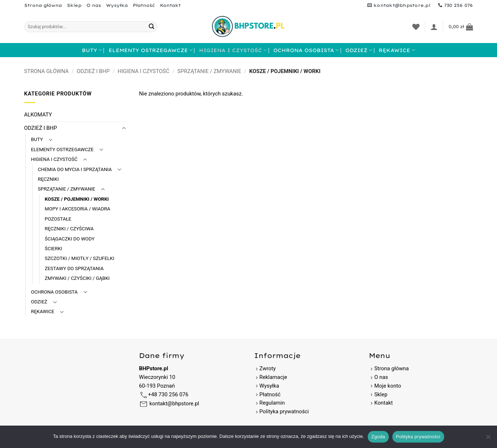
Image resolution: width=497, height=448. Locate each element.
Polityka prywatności (284, 411)
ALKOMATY (38, 115)
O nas (94, 5)
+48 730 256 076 (168, 394)
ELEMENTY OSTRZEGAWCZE (151, 50)
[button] (434, 27)
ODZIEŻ (359, 50)
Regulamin (272, 403)
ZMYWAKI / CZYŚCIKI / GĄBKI (77, 278)
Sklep (74, 5)
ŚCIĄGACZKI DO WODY (70, 239)
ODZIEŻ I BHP (93, 71)
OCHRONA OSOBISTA (306, 50)
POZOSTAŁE (58, 219)
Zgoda (378, 437)
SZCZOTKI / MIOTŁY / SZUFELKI (80, 258)
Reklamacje (271, 377)
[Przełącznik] (124, 128)
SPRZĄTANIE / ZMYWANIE (209, 71)
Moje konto (388, 386)
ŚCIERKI (54, 249)
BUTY (92, 50)
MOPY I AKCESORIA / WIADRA (78, 209)
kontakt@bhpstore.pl (174, 404)
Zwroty (265, 368)
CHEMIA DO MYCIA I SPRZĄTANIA (75, 169)
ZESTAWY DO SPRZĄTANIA (74, 268)
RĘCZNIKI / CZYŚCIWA (69, 229)
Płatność (144, 5)
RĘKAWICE (397, 50)
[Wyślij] (152, 27)
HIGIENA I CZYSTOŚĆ (233, 50)
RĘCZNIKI (49, 179)
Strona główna (43, 5)
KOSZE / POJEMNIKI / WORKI (77, 199)
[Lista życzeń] (416, 27)
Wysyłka (117, 5)
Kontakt (170, 5)
